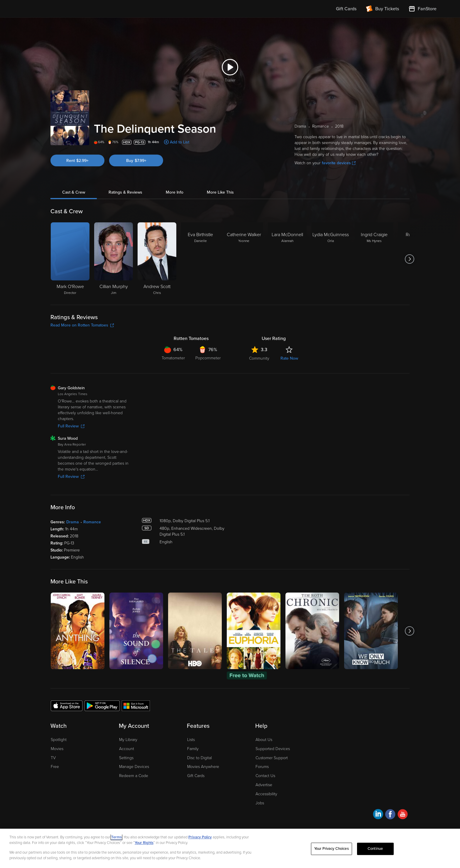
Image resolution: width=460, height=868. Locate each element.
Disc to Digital (199, 758)
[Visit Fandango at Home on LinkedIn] (378, 815)
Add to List (180, 142)
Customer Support (272, 758)
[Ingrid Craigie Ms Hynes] (374, 259)
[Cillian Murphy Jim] (114, 259)
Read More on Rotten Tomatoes (82, 325)
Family (193, 749)
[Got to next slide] (409, 259)
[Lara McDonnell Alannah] (287, 259)
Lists (191, 740)
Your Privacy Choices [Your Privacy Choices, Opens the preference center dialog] (332, 849)
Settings (126, 758)
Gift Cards (196, 776)
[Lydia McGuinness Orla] (331, 259)
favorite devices (339, 163)
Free (55, 767)
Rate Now (289, 358)
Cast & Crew (74, 192)
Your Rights (144, 843)
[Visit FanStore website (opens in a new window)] (422, 9)
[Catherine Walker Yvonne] (244, 259)
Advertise (264, 785)
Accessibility (266, 794)
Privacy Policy (200, 837)
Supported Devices (273, 749)
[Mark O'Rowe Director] (70, 259)
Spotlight (59, 740)
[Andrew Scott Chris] (157, 259)
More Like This (220, 192)
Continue (375, 849)
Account (127, 749)
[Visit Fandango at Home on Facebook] (390, 815)
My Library (128, 740)
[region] (230, 848)
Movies (57, 749)
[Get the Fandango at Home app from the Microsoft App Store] (136, 705)
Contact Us (265, 776)
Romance (92, 522)
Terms (116, 837)
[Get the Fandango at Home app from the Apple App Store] (67, 705)
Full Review (71, 426)
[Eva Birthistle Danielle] (200, 259)
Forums (262, 767)
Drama (73, 522)
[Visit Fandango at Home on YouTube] (403, 815)
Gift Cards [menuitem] (346, 9)
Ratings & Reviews (125, 192)
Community (259, 358)
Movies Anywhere (203, 767)
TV (53, 758)
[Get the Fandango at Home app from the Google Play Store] (102, 705)
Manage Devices (134, 767)
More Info (175, 192)
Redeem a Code (134, 776)
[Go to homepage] (59, 9)
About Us (264, 740)
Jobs (260, 803)
